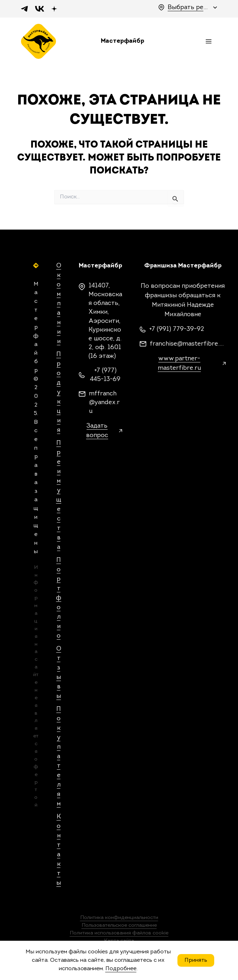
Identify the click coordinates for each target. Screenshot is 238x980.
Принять (196, 960)
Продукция (59, 392)
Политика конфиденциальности (119, 918)
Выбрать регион (189, 8)
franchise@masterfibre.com (188, 344)
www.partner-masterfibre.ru (179, 363)
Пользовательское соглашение (119, 925)
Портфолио (59, 598)
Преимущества (59, 495)
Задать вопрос (97, 431)
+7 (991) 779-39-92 (177, 329)
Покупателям (59, 757)
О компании (59, 304)
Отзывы (59, 673)
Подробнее (121, 969)
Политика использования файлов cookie (119, 933)
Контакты (59, 850)
